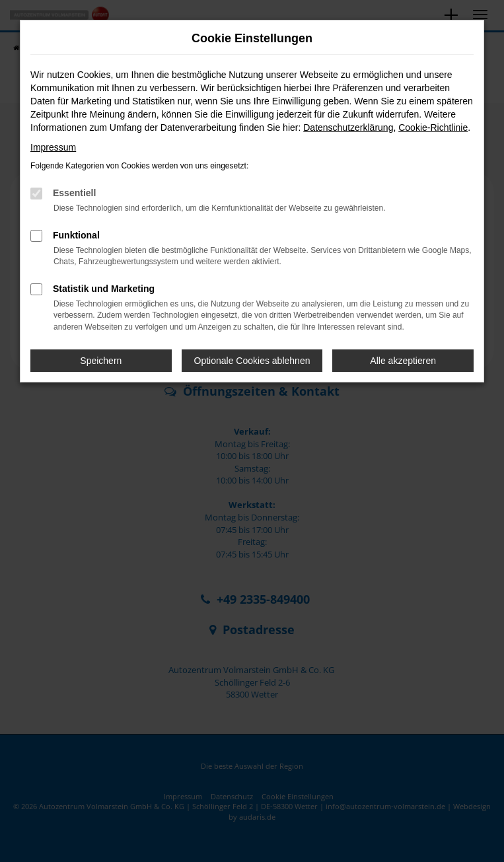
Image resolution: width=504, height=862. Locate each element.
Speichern (101, 361)
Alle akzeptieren (403, 361)
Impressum (53, 147)
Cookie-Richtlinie (433, 127)
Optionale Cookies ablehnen (252, 361)
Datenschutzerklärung (348, 127)
